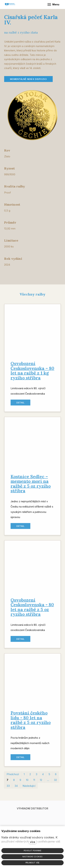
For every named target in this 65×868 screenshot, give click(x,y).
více (32, 842)
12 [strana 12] (41, 782)
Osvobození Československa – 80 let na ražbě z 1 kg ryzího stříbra (32, 373)
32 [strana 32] (55, 782)
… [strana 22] (48, 782)
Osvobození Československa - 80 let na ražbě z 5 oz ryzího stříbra (32, 609)
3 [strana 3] (36, 776)
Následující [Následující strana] (29, 788)
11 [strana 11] (34, 782)
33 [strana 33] (8, 788)
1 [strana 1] (24, 776)
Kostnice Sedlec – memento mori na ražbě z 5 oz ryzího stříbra (31, 486)
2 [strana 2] (30, 776)
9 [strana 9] (20, 782)
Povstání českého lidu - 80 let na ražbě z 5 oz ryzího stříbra (31, 722)
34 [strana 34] (16, 788)
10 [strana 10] (27, 782)
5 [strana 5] (49, 776)
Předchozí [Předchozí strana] (13, 776)
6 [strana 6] (56, 776)
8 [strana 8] (14, 782)
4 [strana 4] (43, 776)
